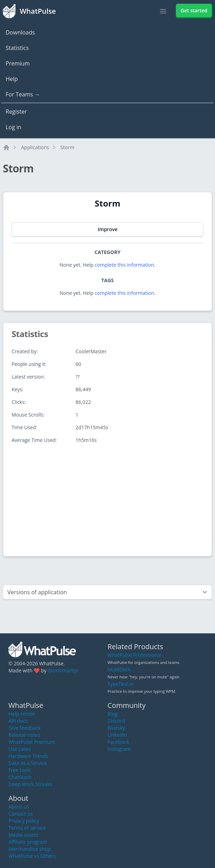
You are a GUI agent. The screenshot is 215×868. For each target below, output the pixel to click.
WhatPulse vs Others (32, 856)
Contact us (21, 814)
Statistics (17, 48)
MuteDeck (119, 669)
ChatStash (20, 777)
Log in (14, 127)
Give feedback (25, 728)
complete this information (125, 265)
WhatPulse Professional (134, 655)
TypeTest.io (120, 684)
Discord (116, 721)
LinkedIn (117, 735)
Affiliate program (28, 842)
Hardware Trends (28, 756)
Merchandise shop (30, 849)
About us (19, 807)
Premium (18, 63)
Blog (113, 714)
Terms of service (27, 828)
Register (16, 112)
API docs (18, 721)
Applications (35, 147)
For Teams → (23, 94)
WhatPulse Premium (32, 742)
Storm (67, 147)
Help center (22, 714)
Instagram (119, 749)
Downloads (20, 32)
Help (12, 79)
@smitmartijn (63, 670)
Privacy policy (24, 821)
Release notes (24, 735)
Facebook (118, 742)
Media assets (23, 835)
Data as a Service (28, 763)
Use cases (20, 749)
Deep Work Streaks (30, 784)
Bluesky (116, 728)
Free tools (20, 770)
